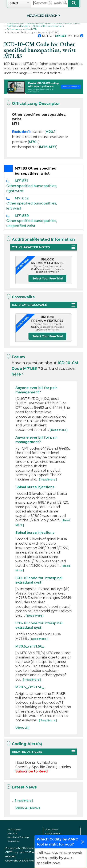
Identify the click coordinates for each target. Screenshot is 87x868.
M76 (44, 147)
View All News (28, 808)
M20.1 (50, 132)
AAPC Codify (14, 830)
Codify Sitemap (53, 833)
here (16, 374)
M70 (33, 142)
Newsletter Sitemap (18, 837)
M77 (53, 147)
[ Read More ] (59, 430)
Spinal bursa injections (35, 487)
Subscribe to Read (31, 771)
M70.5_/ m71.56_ (30, 646)
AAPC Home (52, 830)
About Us (12, 833)
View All (22, 728)
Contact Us (13, 841)
